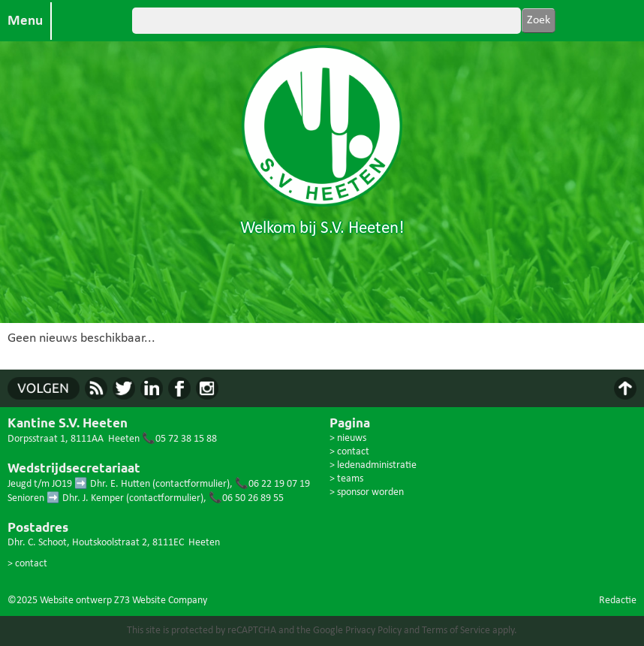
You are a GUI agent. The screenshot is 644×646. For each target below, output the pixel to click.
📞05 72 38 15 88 (179, 439)
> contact (27, 564)
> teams (346, 479)
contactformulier (191, 484)
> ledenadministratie (373, 465)
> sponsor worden (367, 492)
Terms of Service (456, 631)
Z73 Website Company (161, 601)
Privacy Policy (373, 631)
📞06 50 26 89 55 (246, 498)
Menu (25, 21)
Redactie (618, 601)
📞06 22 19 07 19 (272, 484)
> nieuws (348, 438)
